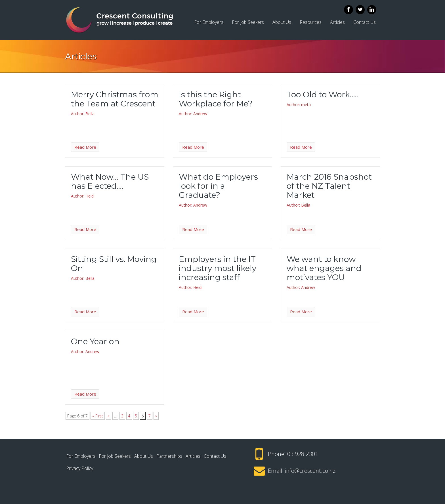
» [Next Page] (156, 416)
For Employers (209, 22)
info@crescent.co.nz (310, 471)
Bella (90, 114)
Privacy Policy (80, 468)
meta (306, 105)
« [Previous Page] (109, 416)
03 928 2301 (303, 454)
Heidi (90, 196)
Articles (337, 22)
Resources (311, 22)
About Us (282, 22)
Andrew (200, 114)
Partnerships (169, 456)
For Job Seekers (248, 22)
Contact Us (365, 22)
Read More (85, 147)
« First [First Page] (98, 416)
